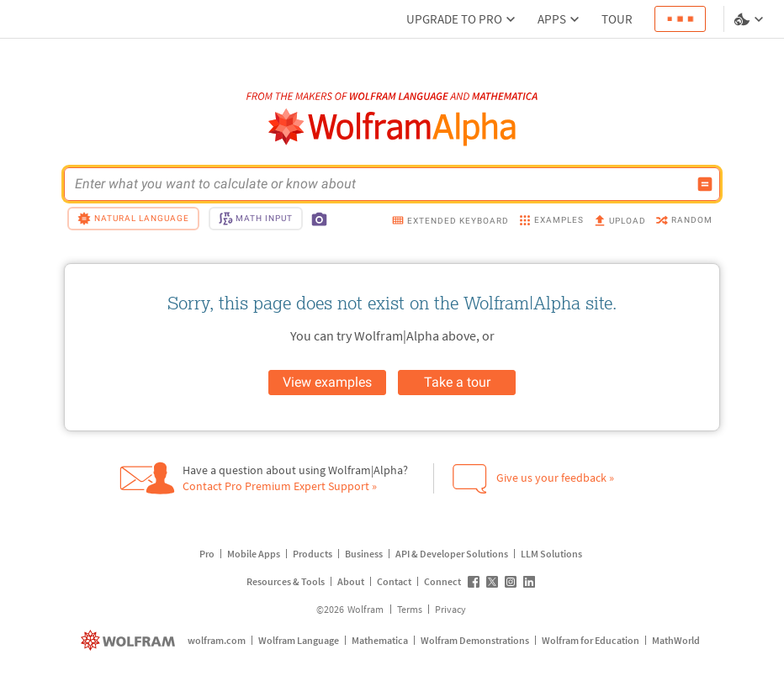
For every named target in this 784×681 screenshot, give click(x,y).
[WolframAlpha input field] (381, 184)
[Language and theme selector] (750, 19)
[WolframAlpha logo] (392, 127)
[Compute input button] (705, 184)
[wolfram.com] (130, 640)
